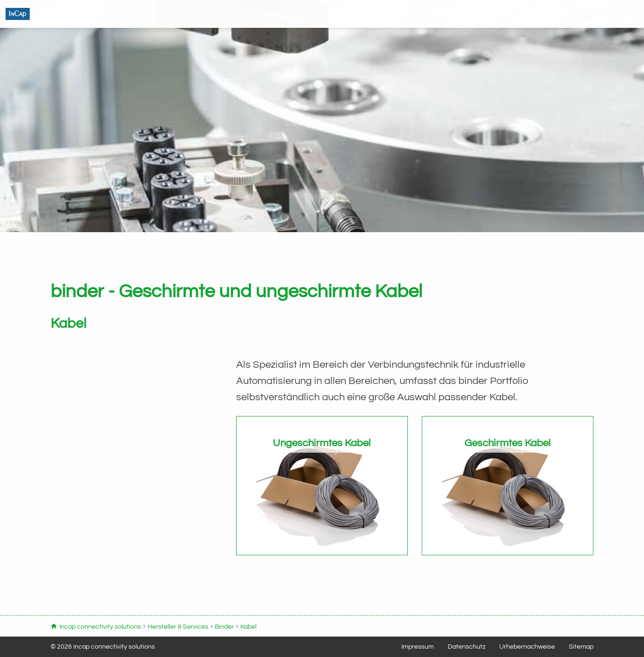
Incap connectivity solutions (104, 26)
